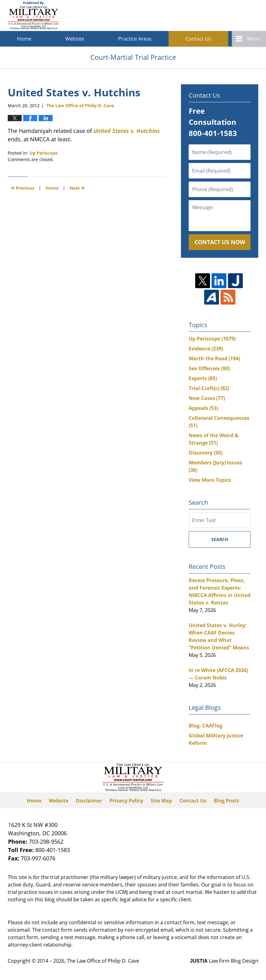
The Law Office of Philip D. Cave (103, 961)
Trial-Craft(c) (209, 388)
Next (77, 187)
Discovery (206, 453)
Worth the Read (214, 358)
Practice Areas (135, 39)
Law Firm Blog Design (224, 961)
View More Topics (210, 480)
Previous (23, 187)
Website (75, 39)
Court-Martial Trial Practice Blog (34, 15)
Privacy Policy (126, 801)
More (253, 39)
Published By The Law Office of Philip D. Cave (213, 16)
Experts (203, 378)
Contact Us (198, 39)
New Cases (207, 398)
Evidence (206, 349)
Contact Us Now (220, 242)
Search (220, 539)
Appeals (203, 408)
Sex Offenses (209, 368)
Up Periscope (43, 153)
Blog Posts (226, 801)
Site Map (161, 801)
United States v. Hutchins (127, 131)
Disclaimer (89, 801)
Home (24, 39)
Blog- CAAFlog (206, 726)
